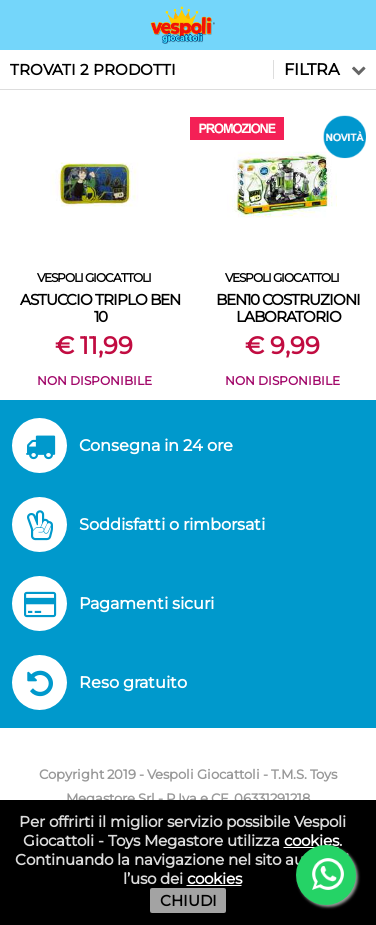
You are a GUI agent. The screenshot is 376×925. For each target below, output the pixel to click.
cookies (311, 840)
